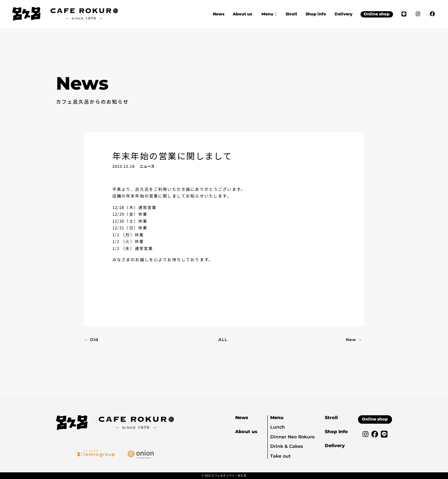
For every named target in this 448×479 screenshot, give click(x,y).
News (219, 14)
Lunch (278, 427)
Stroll (291, 14)
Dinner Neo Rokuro (292, 437)
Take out (280, 456)
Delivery (344, 14)
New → (354, 340)
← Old (91, 340)
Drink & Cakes (287, 446)
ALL (223, 340)
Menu (277, 418)
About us (242, 14)
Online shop (377, 14)
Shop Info (336, 432)
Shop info (316, 14)
